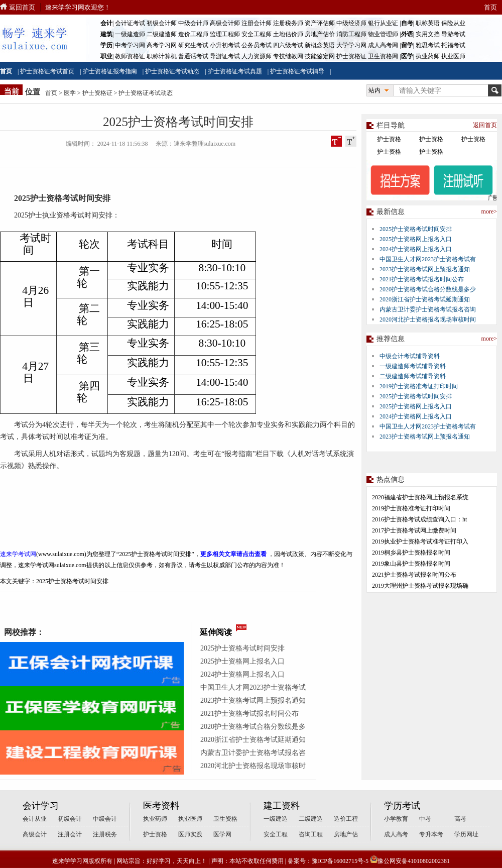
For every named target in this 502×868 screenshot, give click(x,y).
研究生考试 (193, 45)
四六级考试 (288, 45)
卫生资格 (225, 819)
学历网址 (466, 834)
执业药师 (428, 56)
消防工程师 (351, 34)
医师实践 (190, 834)
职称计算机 (162, 56)
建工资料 (282, 806)
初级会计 (70, 819)
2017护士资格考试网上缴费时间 (414, 530)
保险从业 (453, 23)
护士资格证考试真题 (235, 71)
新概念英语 (320, 45)
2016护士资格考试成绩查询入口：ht (419, 519)
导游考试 (453, 34)
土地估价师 (288, 34)
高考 (460, 819)
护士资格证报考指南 (110, 71)
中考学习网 (130, 45)
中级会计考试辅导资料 (410, 356)
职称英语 (428, 23)
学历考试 (402, 806)
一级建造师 (130, 34)
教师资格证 (130, 56)
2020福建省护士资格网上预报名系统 (420, 497)
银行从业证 (383, 23)
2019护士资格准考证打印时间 (419, 386)
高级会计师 (225, 23)
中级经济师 (351, 23)
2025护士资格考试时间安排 (242, 648)
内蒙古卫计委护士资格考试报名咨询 (428, 309)
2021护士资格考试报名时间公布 (249, 714)
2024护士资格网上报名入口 (242, 674)
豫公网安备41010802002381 (410, 861)
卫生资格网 (383, 56)
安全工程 (276, 834)
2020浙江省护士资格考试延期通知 (253, 740)
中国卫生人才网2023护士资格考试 (253, 687)
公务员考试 (257, 45)
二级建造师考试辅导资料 (413, 376)
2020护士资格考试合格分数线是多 (253, 727)
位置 (33, 92)
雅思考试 (428, 45)
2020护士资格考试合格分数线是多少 (428, 289)
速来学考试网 (18, 554)
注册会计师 (257, 23)
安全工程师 (257, 34)
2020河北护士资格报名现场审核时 (253, 766)
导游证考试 (225, 56)
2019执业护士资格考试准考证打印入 (420, 541)
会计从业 (35, 819)
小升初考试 (225, 45)
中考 (425, 819)
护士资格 (389, 139)
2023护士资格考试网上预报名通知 (253, 700)
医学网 (222, 834)
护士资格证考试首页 (47, 71)
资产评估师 (320, 23)
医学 (70, 93)
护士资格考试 (54, 198)
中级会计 (105, 819)
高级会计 (35, 834)
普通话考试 (193, 56)
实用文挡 (428, 34)
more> (489, 211)
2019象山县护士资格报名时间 (411, 564)
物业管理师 (383, 34)
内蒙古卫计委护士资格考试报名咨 (253, 753)
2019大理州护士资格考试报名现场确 (420, 586)
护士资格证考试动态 (172, 71)
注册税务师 (288, 23)
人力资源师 (257, 56)
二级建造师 (162, 34)
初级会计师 (162, 23)
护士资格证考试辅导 (297, 71)
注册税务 (105, 834)
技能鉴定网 (320, 56)
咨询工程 (311, 834)
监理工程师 (225, 34)
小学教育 (396, 819)
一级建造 (276, 819)
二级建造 (311, 819)
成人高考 (396, 834)
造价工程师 (193, 34)
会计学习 (41, 806)
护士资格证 (351, 56)
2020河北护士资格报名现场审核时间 (428, 319)
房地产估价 (320, 34)
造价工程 (346, 819)
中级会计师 (193, 23)
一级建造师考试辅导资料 (413, 366)
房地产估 (346, 834)
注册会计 (70, 834)
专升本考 (431, 834)
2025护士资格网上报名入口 (242, 661)
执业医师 (453, 56)
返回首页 (22, 7)
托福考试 (453, 45)
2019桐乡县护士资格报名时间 (411, 553)
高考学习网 (162, 45)
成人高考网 (383, 45)
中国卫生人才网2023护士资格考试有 (428, 259)
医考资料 (161, 806)
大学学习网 (351, 45)
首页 (490, 7)
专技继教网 (288, 56)
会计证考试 (130, 23)
